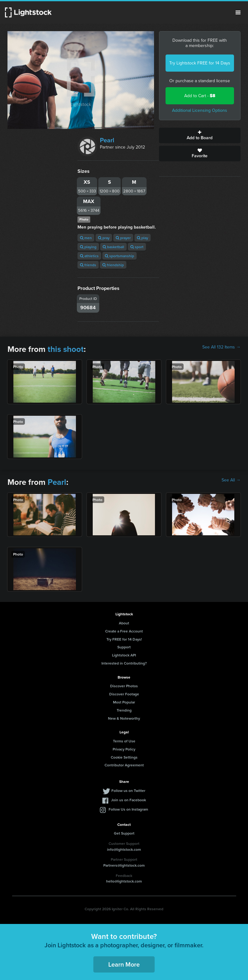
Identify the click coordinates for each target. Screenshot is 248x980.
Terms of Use (124, 741)
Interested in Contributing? (124, 663)
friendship (113, 265)
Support (124, 647)
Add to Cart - (200, 96)
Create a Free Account (124, 631)
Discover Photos (124, 686)
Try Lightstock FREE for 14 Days (200, 63)
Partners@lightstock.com (124, 865)
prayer (123, 238)
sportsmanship (119, 256)
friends (88, 265)
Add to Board (200, 135)
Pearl (107, 140)
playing (88, 247)
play (143, 238)
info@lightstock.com (124, 849)
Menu (238, 12)
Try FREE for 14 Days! (124, 639)
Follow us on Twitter (128, 791)
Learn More (124, 964)
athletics (89, 256)
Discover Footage (124, 694)
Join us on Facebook (129, 800)
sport (137, 247)
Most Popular (124, 702)
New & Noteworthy (124, 718)
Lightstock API (124, 655)
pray (104, 238)
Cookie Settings (124, 757)
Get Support (124, 833)
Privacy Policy (124, 749)
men (86, 238)
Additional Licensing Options (200, 110)
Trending (124, 710)
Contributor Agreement (124, 765)
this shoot (66, 349)
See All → (231, 480)
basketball (113, 247)
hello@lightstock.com (124, 881)
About (124, 623)
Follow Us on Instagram (128, 809)
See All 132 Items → (221, 347)
